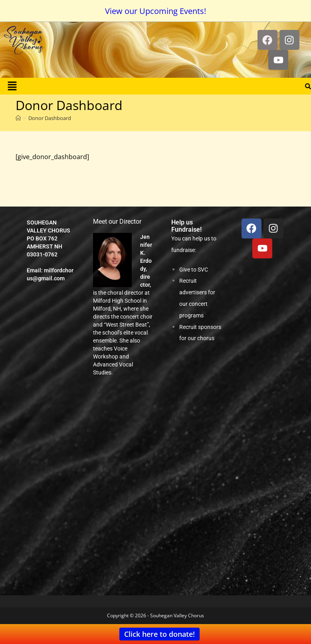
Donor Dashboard (50, 118)
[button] (12, 86)
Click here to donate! (159, 634)
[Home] (18, 118)
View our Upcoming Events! (155, 11)
